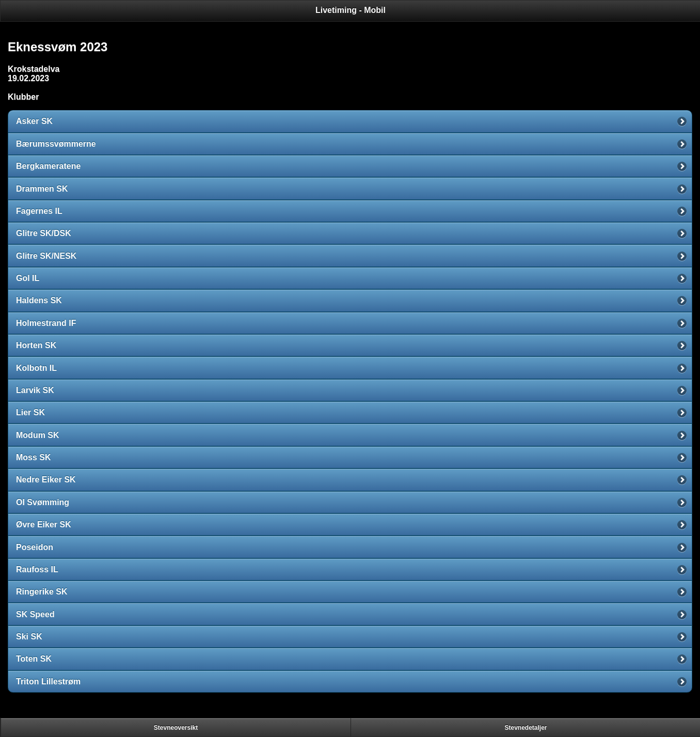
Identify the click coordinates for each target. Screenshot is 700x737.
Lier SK (30, 412)
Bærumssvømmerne (56, 144)
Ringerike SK (42, 592)
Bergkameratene (48, 166)
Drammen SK (42, 189)
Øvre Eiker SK (44, 524)
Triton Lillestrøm (48, 681)
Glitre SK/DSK (44, 233)
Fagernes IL (39, 211)
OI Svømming (43, 502)
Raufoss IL (37, 569)
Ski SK (29, 637)
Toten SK (34, 659)
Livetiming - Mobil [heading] (351, 10)
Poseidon (35, 547)
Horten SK (36, 345)
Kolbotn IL (36, 368)
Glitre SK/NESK (46, 256)
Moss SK (34, 457)
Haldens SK (39, 300)
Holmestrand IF (46, 323)
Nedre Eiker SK (46, 480)
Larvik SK (35, 390)
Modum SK (38, 435)
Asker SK (34, 121)
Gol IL (28, 278)
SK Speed (35, 614)
